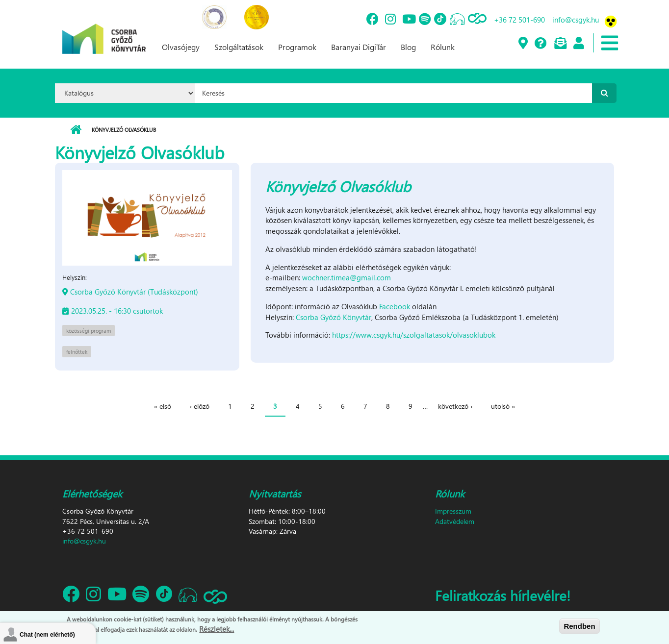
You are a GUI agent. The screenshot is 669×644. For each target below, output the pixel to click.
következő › (455, 406)
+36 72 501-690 (519, 20)
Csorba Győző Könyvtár (334, 317)
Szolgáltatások (239, 47)
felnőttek (77, 352)
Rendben (579, 626)
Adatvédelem (455, 521)
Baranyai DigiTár (359, 47)
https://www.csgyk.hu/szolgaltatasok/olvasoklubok (414, 335)
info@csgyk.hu (576, 20)
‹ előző (200, 406)
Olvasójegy (181, 47)
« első (163, 406)
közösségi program (89, 331)
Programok (297, 47)
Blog (408, 47)
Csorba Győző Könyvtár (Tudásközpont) (134, 292)
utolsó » (503, 406)
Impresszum (453, 511)
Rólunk (443, 47)
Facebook (395, 306)
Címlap (76, 130)
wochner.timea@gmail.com (347, 277)
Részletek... (217, 629)
